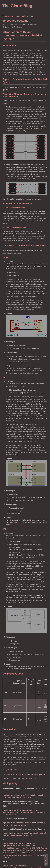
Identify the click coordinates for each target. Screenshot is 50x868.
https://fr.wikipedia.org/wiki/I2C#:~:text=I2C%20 (19, 843)
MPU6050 (15, 522)
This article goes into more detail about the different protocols (24, 775)
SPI (35, 779)
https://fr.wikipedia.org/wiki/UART (14, 866)
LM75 (29, 520)
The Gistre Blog (17, 6)
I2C (26, 779)
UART (30, 779)
